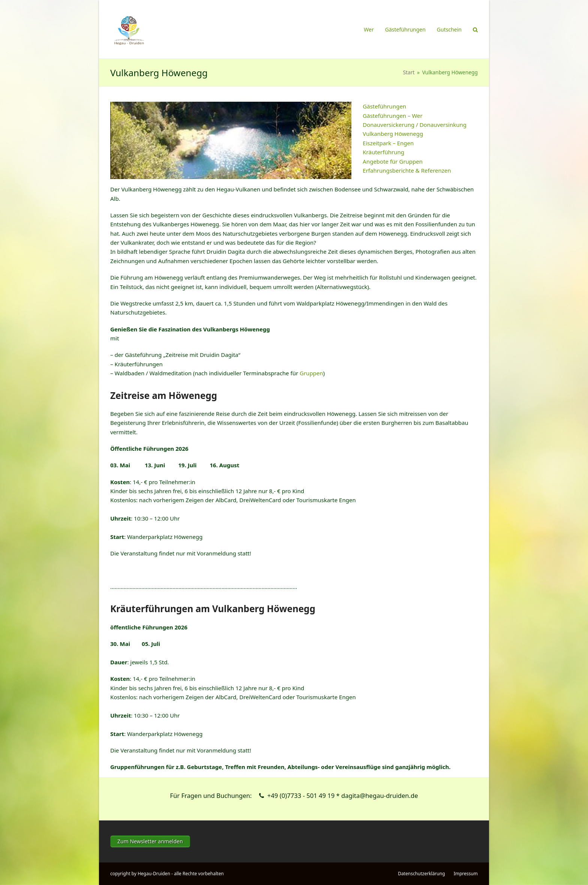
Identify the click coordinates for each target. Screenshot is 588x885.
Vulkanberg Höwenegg (393, 134)
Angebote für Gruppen (393, 161)
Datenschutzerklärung (421, 874)
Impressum (466, 874)
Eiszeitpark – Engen (388, 143)
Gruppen (311, 373)
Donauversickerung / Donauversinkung (415, 125)
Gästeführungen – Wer (392, 116)
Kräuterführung (383, 152)
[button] (475, 29)
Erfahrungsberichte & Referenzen (407, 170)
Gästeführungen (384, 106)
